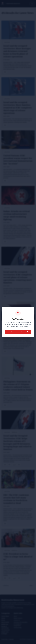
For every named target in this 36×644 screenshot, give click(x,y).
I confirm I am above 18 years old (18, 332)
